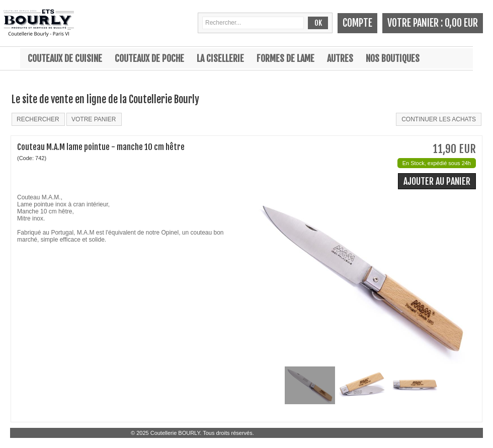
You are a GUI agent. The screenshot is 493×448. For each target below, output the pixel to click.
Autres (340, 58)
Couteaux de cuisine (65, 58)
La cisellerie (220, 58)
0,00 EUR (461, 23)
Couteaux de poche (149, 58)
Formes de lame (285, 58)
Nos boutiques (393, 58)
